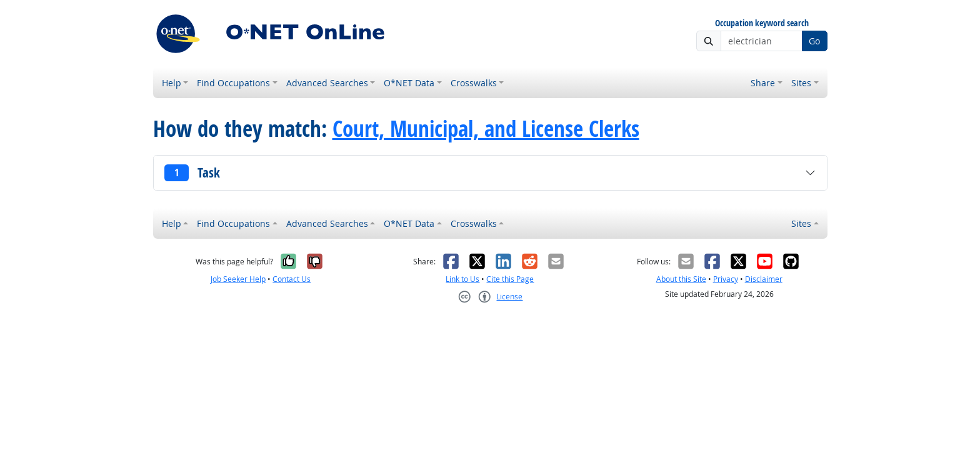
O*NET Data (409, 83)
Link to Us (462, 279)
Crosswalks (474, 83)
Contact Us (292, 279)
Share (763, 83)
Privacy (726, 279)
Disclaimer (764, 279)
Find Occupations (233, 83)
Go (814, 41)
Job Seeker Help (238, 279)
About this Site (681, 279)
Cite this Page (510, 279)
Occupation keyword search (762, 23)
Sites (801, 83)
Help (172, 83)
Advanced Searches (327, 83)
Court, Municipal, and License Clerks (486, 129)
